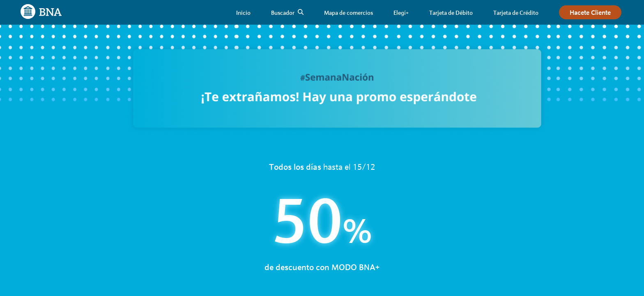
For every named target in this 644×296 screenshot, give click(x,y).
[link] (243, 13)
